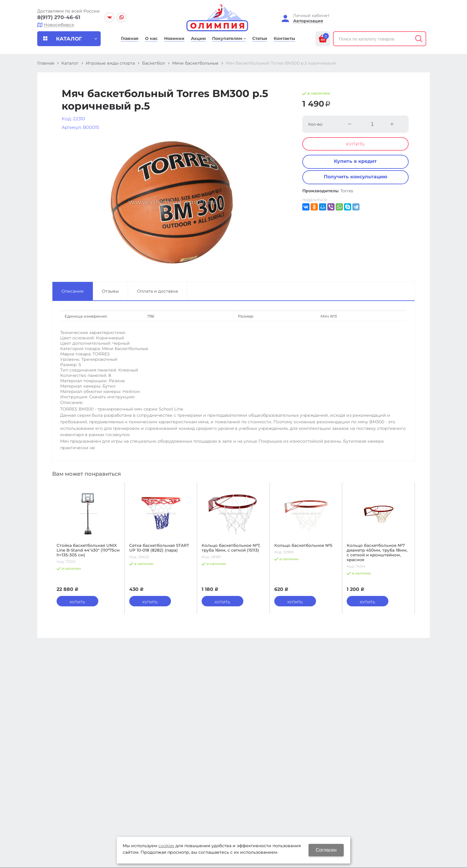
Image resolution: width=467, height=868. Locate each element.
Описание (73, 291)
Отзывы (110, 291)
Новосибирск (59, 25)
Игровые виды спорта (110, 63)
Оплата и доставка (157, 291)
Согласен (326, 850)
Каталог (70, 63)
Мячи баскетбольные (195, 63)
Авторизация (308, 21)
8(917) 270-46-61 (59, 17)
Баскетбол (154, 63)
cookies (166, 846)
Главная (46, 63)
